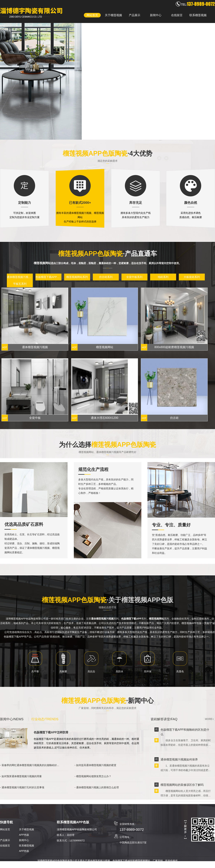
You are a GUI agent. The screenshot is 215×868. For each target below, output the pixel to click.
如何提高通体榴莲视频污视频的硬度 (96, 765)
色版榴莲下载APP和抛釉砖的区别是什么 (185, 732)
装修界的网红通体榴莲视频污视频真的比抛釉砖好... (30, 765)
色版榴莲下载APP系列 (48, 277)
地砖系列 (163, 277)
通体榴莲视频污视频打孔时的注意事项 (23, 787)
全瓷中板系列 (134, 277)
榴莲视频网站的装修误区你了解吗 (182, 785)
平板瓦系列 (20, 284)
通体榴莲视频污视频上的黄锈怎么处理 (97, 787)
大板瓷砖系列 (192, 277)
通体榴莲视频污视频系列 (20, 277)
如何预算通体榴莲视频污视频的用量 (22, 776)
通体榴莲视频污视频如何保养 (179, 759)
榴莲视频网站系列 (77, 277)
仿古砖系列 (106, 277)
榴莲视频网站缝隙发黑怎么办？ (94, 776)
